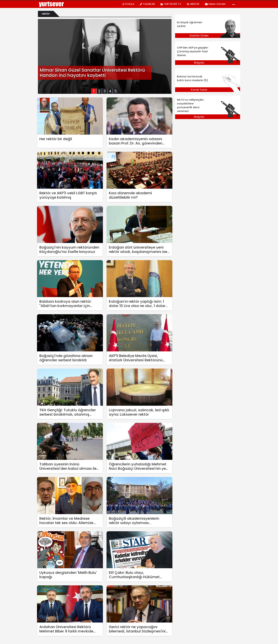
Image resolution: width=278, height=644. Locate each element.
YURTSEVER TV (171, 4)
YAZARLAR (147, 4)
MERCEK (193, 4)
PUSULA (128, 4)
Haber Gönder (215, 4)
